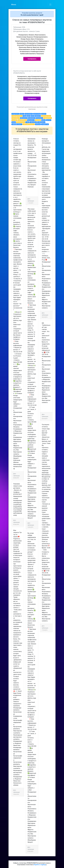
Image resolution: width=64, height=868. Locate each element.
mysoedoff (14, 120)
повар (25, 116)
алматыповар (37, 114)
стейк (27, 122)
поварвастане (45, 124)
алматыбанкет (16, 118)
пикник (14, 122)
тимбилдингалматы (17, 124)
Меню (14, 5)
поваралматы (15, 114)
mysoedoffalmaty (22, 120)
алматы (22, 114)
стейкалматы (33, 122)
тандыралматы (48, 118)
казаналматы (32, 118)
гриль (29, 116)
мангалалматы (29, 114)
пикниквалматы (21, 122)
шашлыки (38, 124)
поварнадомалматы (17, 116)
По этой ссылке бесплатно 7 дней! (32, 15)
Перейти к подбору (40, 865)
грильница (38, 120)
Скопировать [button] (32, 59)
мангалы (49, 120)
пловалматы (39, 118)
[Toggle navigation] (50, 5)
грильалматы (31, 120)
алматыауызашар (46, 116)
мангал (44, 120)
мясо (32, 116)
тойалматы (38, 116)
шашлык (44, 114)
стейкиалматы (41, 122)
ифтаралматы (24, 118)
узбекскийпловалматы (29, 124)
